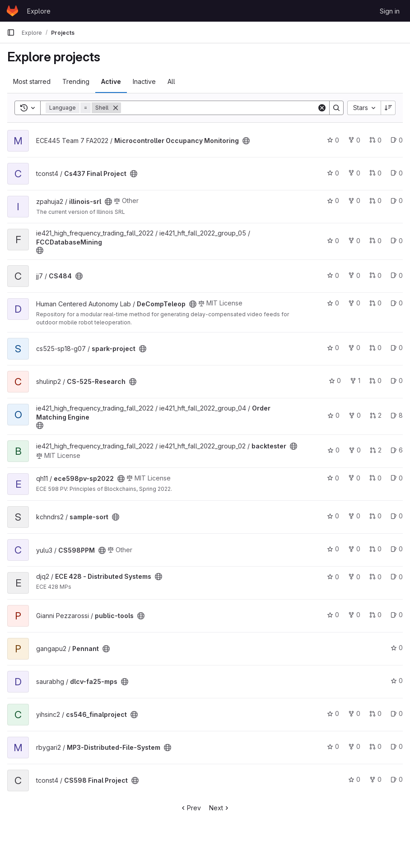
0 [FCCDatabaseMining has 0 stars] (333, 241)
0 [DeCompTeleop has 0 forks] (354, 303)
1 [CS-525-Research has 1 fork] (355, 381)
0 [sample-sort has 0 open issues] (397, 516)
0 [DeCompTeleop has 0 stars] (333, 303)
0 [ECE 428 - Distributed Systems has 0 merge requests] (375, 577)
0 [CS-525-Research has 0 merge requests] (375, 381)
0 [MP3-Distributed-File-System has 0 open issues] (397, 746)
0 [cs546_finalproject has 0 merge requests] (375, 713)
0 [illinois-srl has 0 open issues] (397, 201)
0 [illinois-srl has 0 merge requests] (375, 201)
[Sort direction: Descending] (388, 108)
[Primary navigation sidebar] (11, 32)
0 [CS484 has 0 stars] (333, 275)
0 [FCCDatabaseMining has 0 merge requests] (375, 241)
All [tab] (171, 81)
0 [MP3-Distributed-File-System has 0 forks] (354, 746)
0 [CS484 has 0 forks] (354, 275)
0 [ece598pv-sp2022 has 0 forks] (354, 478)
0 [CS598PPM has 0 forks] (354, 549)
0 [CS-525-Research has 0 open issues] (397, 381)
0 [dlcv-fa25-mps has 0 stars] (397, 681)
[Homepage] (12, 11)
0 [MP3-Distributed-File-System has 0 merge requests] (375, 746)
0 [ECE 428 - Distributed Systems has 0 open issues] (397, 577)
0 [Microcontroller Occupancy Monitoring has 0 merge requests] (375, 140)
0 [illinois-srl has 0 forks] (354, 201)
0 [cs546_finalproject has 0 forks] (354, 713)
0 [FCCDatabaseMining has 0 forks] (354, 241)
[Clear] (322, 108)
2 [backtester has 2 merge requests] (376, 450)
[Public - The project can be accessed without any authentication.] (246, 141)
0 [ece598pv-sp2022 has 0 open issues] (397, 478)
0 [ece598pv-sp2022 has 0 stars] (333, 478)
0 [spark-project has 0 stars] (333, 348)
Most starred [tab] (32, 81)
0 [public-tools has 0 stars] (333, 615)
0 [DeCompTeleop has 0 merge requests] (375, 303)
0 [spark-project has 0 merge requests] (375, 348)
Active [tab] (111, 81)
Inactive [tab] (144, 81)
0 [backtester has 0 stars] (333, 450)
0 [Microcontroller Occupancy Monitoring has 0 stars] (333, 140)
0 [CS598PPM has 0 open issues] (397, 549)
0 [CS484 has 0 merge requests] (375, 275)
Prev (190, 808)
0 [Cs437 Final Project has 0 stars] (333, 173)
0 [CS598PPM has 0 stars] (333, 549)
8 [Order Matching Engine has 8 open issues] (397, 415)
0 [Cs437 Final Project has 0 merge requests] (375, 173)
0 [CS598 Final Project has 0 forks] (375, 779)
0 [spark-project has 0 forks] (354, 348)
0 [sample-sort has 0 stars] (333, 516)
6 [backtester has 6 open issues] (397, 450)
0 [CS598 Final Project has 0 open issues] (397, 779)
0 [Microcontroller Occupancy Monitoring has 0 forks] (354, 140)
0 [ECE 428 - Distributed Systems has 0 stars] (333, 577)
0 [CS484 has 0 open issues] (397, 275)
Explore (39, 11)
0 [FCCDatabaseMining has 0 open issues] (397, 241)
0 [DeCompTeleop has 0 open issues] (397, 303)
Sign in (390, 11)
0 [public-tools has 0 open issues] (397, 615)
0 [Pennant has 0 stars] (397, 648)
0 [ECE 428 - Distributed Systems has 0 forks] (354, 577)
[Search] (219, 108)
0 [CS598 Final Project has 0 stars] (354, 779)
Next (220, 808)
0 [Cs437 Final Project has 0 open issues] (397, 173)
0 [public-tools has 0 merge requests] (375, 615)
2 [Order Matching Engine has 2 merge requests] (376, 415)
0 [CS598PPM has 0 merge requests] (375, 549)
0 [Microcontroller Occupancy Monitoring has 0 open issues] (397, 140)
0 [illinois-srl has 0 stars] (333, 201)
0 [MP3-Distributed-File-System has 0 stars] (333, 746)
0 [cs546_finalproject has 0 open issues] (397, 713)
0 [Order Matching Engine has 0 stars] (333, 415)
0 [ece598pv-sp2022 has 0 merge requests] (375, 478)
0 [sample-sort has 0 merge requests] (375, 516)
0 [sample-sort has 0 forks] (354, 516)
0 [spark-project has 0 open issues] (397, 348)
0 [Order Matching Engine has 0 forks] (355, 415)
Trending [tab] (76, 81)
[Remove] (116, 108)
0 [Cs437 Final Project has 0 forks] (354, 173)
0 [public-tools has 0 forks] (354, 615)
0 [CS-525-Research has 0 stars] (335, 381)
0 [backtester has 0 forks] (355, 450)
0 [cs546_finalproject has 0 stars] (333, 713)
